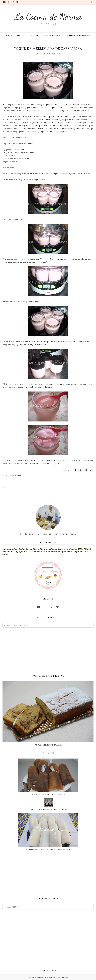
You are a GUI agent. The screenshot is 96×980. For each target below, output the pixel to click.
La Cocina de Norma (48, 16)
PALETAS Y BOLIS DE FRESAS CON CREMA (49, 810)
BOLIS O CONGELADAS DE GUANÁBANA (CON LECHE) (49, 849)
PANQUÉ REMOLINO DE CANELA (48, 745)
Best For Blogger (63, 977)
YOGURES (17, 475)
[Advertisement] (48, 651)
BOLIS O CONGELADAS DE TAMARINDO (49, 795)
